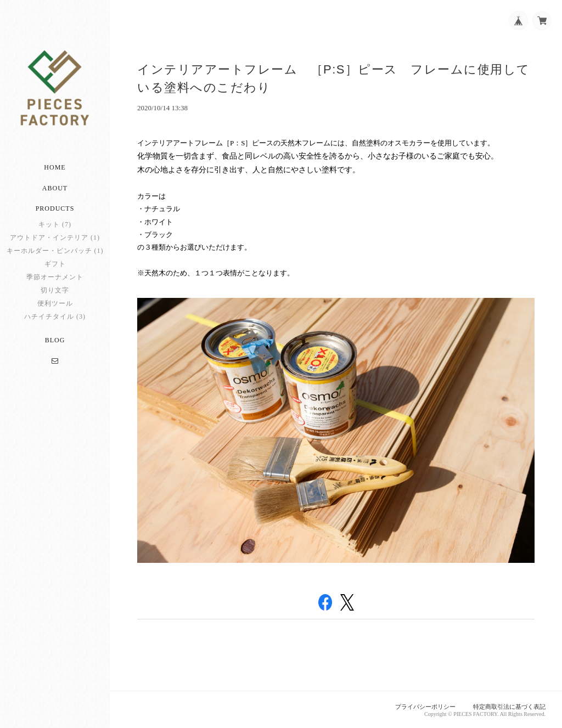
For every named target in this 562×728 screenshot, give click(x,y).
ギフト (55, 264)
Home (55, 167)
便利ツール (55, 303)
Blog (55, 340)
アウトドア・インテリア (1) (55, 238)
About (55, 188)
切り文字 (55, 290)
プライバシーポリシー (425, 707)
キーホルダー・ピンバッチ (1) (55, 251)
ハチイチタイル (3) (55, 317)
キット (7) (55, 224)
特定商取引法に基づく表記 (509, 707)
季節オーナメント (55, 277)
